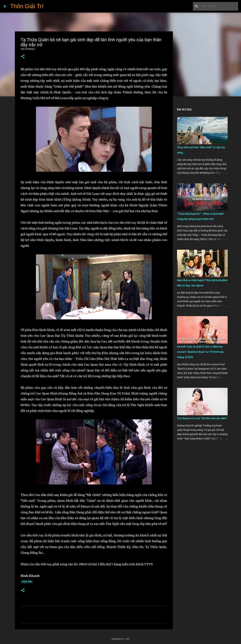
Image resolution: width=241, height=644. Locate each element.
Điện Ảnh (27, 582)
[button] (23, 57)
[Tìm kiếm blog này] (219, 6)
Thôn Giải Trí (27, 6)
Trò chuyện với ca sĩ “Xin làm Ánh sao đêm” (202, 418)
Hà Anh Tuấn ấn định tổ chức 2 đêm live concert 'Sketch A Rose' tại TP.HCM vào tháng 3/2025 (200, 352)
